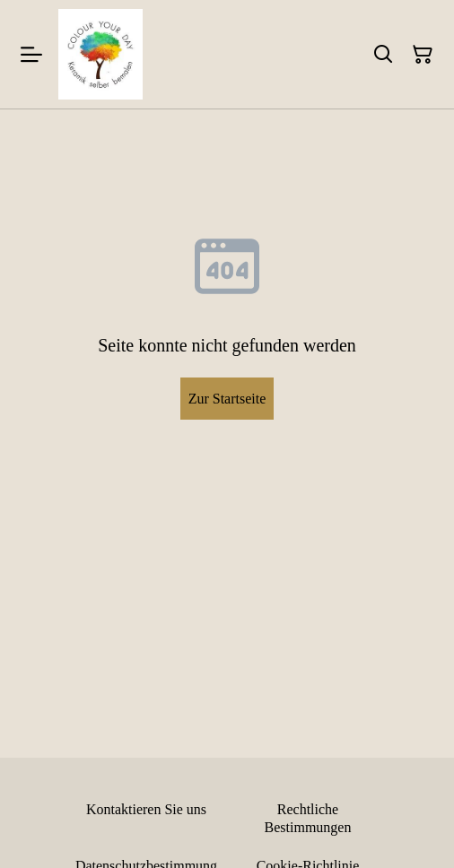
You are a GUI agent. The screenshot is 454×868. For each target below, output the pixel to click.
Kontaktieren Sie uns (146, 809)
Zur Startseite (227, 399)
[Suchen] (383, 55)
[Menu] (31, 54)
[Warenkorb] (423, 55)
